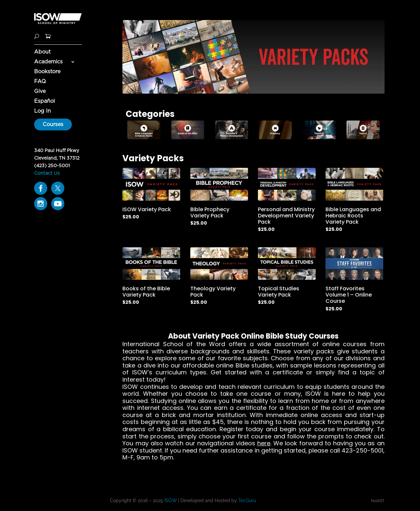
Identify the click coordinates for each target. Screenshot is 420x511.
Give (40, 92)
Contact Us (47, 173)
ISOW (171, 500)
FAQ (40, 82)
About (42, 52)
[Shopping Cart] (48, 36)
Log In (42, 111)
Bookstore (47, 72)
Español (44, 101)
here (264, 443)
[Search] (37, 36)
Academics (48, 62)
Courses (53, 124)
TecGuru (248, 500)
